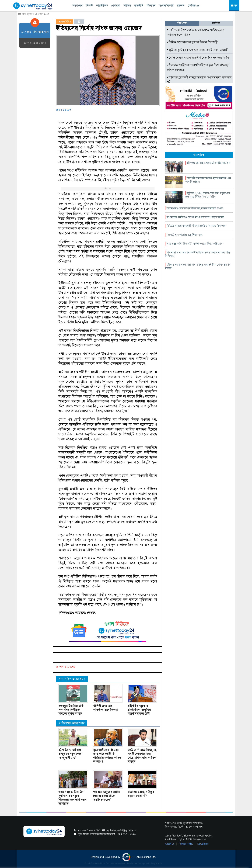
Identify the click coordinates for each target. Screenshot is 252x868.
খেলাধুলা (116, 6)
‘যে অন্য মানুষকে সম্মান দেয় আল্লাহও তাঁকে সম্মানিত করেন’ (106, 796)
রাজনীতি (139, 6)
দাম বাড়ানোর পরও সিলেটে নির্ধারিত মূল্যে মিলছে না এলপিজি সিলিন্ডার (197, 254)
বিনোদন (151, 6)
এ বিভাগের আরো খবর (71, 723)
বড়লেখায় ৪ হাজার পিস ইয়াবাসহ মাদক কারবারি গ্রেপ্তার (195, 208)
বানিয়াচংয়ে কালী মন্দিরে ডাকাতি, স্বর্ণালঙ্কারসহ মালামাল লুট (199, 80)
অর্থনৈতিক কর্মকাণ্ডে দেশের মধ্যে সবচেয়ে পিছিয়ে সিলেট (195, 217)
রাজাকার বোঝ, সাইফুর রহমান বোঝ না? (141, 794)
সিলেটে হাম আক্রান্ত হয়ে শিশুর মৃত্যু (185, 235)
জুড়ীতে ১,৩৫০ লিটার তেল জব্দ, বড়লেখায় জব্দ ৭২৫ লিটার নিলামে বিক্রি (207, 195)
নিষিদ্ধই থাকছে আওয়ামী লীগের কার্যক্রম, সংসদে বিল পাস (196, 226)
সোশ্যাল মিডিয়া (64, 22)
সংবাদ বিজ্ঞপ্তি (166, 6)
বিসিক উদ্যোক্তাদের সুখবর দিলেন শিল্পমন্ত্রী (193, 42)
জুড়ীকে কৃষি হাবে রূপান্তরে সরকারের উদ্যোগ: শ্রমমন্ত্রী (198, 50)
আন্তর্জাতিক (102, 6)
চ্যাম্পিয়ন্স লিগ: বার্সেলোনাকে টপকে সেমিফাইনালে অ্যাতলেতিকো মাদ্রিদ (196, 32)
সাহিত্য (127, 6)
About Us (170, 844)
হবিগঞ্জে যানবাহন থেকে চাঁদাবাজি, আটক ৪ (209, 163)
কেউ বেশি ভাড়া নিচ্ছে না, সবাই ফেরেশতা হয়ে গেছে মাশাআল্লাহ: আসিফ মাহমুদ (142, 756)
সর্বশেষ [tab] (216, 23)
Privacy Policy (186, 844)
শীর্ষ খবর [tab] (182, 23)
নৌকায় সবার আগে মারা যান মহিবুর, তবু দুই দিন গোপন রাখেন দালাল (198, 266)
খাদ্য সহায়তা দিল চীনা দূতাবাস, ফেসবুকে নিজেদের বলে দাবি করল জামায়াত (72, 798)
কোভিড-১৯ (194, 6)
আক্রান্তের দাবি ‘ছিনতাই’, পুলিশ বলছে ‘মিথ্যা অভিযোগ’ (195, 244)
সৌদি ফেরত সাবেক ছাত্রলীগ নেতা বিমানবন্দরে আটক (198, 58)
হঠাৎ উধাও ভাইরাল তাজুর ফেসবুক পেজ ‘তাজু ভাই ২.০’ (70, 754)
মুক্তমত (181, 6)
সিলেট (89, 6)
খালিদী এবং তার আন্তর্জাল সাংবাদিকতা (105, 708)
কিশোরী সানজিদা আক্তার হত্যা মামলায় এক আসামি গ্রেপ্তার (208, 180)
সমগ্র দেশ (77, 6)
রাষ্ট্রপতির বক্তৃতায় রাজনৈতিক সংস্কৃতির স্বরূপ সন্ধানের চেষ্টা (139, 710)
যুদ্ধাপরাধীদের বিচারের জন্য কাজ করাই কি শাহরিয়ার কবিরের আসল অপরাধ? (107, 756)
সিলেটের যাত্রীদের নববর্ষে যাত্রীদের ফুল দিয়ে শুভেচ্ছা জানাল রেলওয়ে (198, 67)
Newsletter (203, 844)
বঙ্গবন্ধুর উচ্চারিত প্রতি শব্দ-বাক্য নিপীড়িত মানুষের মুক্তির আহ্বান (71, 710)
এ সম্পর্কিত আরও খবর (72, 679)
